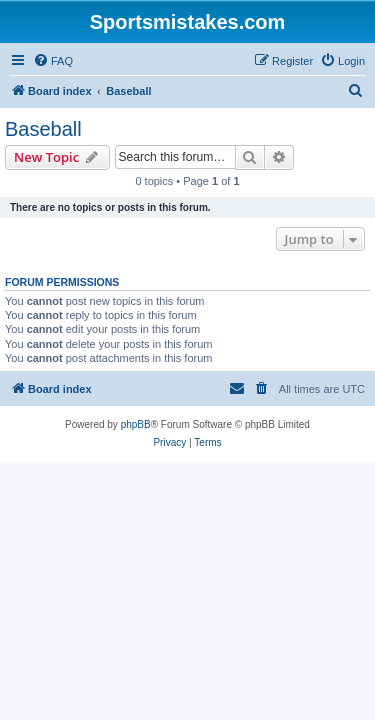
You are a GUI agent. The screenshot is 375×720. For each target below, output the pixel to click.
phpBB (136, 424)
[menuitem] (53, 61)
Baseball (43, 129)
